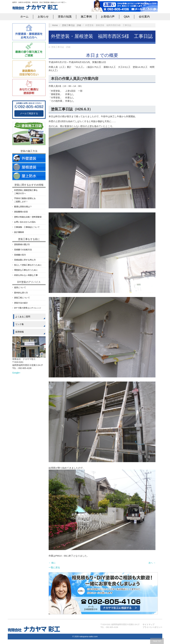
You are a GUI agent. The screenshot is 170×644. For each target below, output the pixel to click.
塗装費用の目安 (21, 212)
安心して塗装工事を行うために (28, 265)
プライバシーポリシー (152, 627)
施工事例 (86, 17)
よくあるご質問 (23, 317)
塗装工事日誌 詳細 (72, 25)
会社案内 (144, 17)
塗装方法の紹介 (21, 303)
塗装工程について (22, 298)
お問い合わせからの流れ (25, 222)
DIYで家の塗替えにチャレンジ (28, 308)
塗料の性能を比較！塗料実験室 (28, 217)
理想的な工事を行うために (26, 270)
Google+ (16, 373)
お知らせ (43, 17)
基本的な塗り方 (21, 293)
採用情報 (20, 332)
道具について (20, 287)
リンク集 (20, 324)
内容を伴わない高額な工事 (26, 275)
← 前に (52, 563)
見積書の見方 (20, 255)
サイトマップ (148, 624)
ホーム (24, 17)
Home (55, 25)
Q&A (127, 17)
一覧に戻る (54, 567)
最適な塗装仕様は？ (23, 207)
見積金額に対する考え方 (25, 260)
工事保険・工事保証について (27, 227)
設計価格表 (19, 232)
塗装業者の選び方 (22, 244)
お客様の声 (108, 17)
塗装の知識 (65, 17)
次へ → (152, 563)
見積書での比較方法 (23, 250)
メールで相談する (29, 113)
